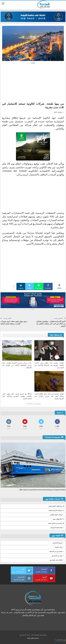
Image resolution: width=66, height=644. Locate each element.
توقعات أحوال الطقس (56, 515)
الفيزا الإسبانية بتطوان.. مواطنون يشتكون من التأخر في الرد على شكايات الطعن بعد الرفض (51, 324)
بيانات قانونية (59, 547)
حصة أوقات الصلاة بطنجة (56, 506)
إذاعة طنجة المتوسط (56, 528)
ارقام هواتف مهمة (58, 519)
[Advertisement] (33, 82)
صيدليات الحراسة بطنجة (56, 510)
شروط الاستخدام (57, 543)
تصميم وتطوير (35, 638)
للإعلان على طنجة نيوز (56, 560)
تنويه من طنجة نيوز (57, 556)
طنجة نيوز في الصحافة (56, 551)
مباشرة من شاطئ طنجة (56, 523)
